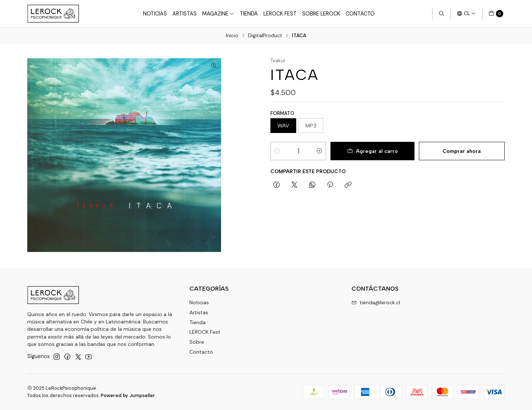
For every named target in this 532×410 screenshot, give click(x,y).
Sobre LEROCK (321, 14)
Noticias (155, 14)
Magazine (218, 14)
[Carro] (496, 14)
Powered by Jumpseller (128, 395)
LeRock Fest (280, 14)
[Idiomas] (466, 14)
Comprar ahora (462, 151)
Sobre (197, 342)
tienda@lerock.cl (376, 302)
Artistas (185, 14)
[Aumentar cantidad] (319, 151)
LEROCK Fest (205, 332)
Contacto (360, 14)
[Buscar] (441, 14)
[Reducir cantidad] (277, 151)
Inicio (232, 36)
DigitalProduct (265, 36)
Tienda (249, 14)
